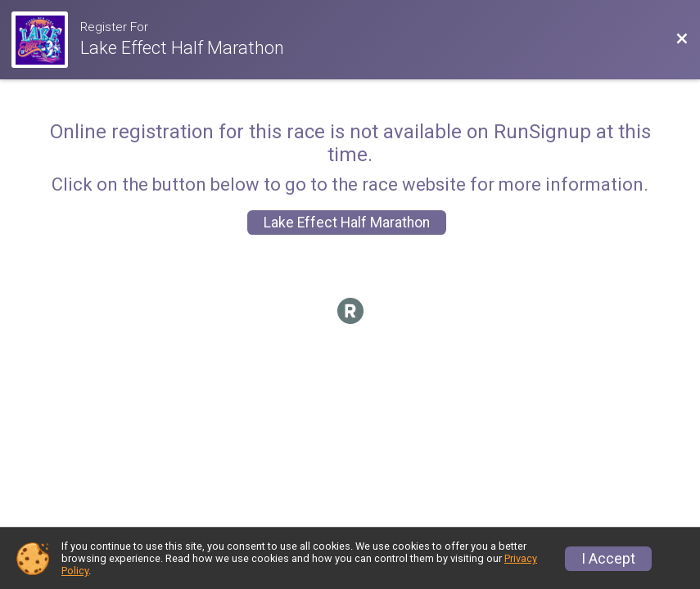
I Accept (608, 559)
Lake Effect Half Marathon (347, 223)
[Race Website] (46, 40)
